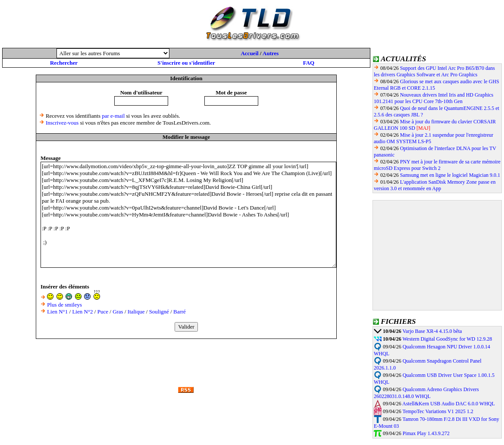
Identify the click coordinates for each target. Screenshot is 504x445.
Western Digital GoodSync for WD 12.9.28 (447, 339)
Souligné (159, 312)
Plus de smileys (64, 305)
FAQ (309, 63)
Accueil (249, 53)
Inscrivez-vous (62, 123)
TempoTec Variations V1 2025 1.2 (438, 411)
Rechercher (64, 63)
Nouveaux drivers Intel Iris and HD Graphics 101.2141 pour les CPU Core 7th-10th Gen (434, 98)
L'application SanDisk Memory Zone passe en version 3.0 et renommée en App (435, 185)
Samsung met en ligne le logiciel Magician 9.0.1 (450, 175)
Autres (271, 53)
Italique (136, 312)
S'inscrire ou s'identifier (186, 63)
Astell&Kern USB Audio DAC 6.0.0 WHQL (449, 404)
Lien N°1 (57, 312)
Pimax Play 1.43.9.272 (426, 433)
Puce (103, 312)
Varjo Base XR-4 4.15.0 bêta (432, 331)
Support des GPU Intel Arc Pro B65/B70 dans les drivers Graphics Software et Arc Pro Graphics (434, 71)
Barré (180, 312)
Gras (118, 312)
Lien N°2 (82, 312)
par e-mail (113, 116)
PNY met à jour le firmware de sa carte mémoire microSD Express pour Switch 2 (437, 165)
